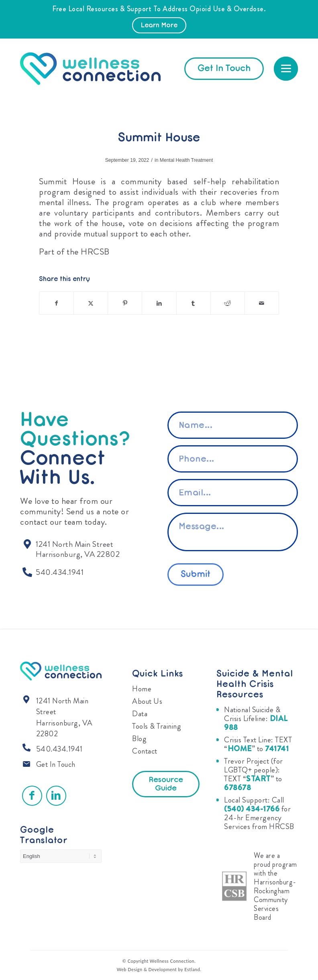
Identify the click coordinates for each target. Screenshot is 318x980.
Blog (139, 739)
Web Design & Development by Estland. (159, 969)
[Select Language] (61, 856)
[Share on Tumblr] (194, 303)
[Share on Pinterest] (125, 303)
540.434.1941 (59, 749)
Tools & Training (157, 726)
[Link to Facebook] (32, 796)
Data (140, 714)
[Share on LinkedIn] (159, 303)
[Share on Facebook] (56, 303)
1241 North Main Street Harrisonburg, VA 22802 (64, 717)
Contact (145, 751)
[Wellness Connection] (98, 69)
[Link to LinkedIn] (56, 796)
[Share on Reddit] (228, 303)
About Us (147, 701)
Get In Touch (56, 764)
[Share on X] (91, 303)
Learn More (159, 26)
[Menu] (286, 69)
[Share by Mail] (262, 303)
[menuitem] (286, 69)
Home (142, 689)
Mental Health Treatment (186, 160)
